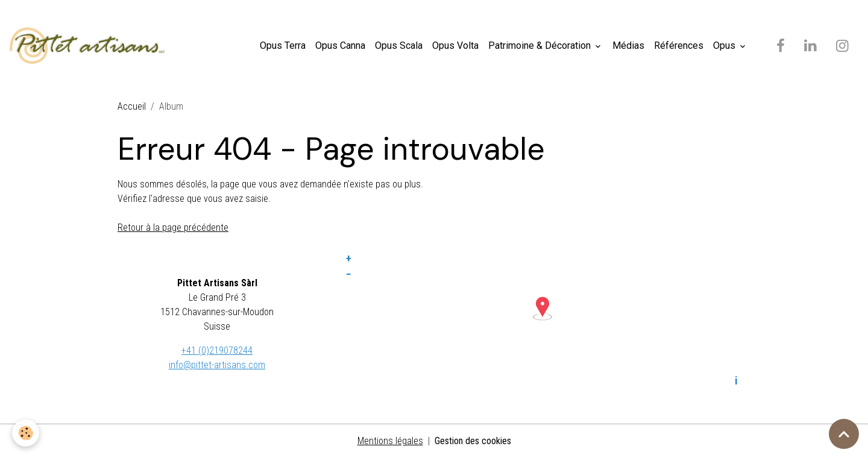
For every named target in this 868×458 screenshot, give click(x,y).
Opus (725, 45)
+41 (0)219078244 (217, 350)
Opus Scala (399, 45)
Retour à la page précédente (173, 227)
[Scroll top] (844, 434)
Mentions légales (390, 441)
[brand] (90, 46)
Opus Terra (283, 45)
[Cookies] (26, 433)
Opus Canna (340, 45)
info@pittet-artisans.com (217, 365)
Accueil (132, 106)
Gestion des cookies (473, 441)
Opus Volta (455, 45)
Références (679, 45)
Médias (628, 45)
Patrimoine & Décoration (541, 45)
